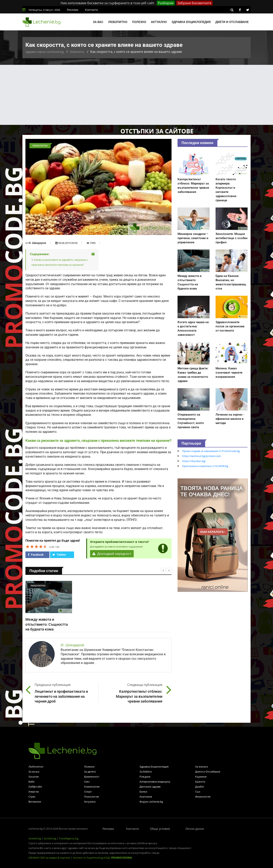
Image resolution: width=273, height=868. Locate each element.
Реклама (73, 10)
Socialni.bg (50, 838)
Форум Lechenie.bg (151, 802)
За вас (98, 22)
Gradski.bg (35, 838)
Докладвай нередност (112, 554)
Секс (87, 782)
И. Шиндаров (37, 243)
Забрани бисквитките (194, 3)
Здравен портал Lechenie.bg (45, 52)
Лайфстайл (35, 787)
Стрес (32, 797)
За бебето (146, 772)
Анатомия (146, 797)
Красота (200, 782)
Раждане (145, 777)
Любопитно (118, 22)
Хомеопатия (92, 787)
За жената (201, 767)
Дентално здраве (150, 787)
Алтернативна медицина (155, 782)
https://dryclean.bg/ (194, 461)
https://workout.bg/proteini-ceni (202, 456)
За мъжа (34, 772)
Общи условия (160, 829)
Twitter (59, 555)
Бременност (92, 777)
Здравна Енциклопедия (154, 767)
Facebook (36, 555)
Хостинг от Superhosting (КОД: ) (102, 858)
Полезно (139, 22)
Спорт (88, 792)
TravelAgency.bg (69, 838)
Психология (91, 797)
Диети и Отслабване (208, 772)
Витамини (35, 802)
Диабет (200, 787)
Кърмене (201, 777)
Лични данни (195, 829)
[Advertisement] (136, 95)
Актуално (159, 22)
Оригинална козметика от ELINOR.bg (205, 466)
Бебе (31, 782)
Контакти (91, 10)
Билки (143, 792)
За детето (90, 772)
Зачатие (34, 777)
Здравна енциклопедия (191, 22)
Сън (198, 792)
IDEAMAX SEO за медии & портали (50, 858)
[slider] (36, 546)
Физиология (203, 797)
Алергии (34, 792)
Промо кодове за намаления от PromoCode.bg (211, 451)
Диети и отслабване (232, 22)
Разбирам (166, 3)
